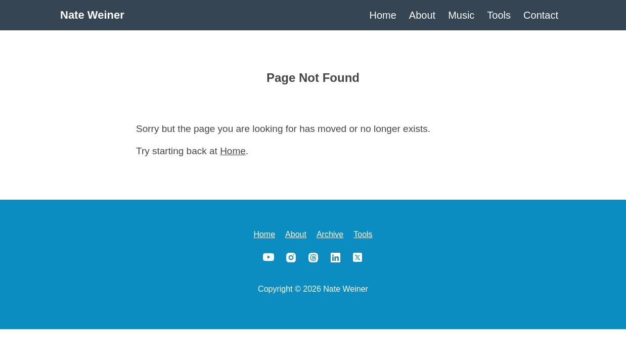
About (422, 15)
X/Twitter (357, 257)
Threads (313, 257)
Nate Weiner (92, 15)
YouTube (269, 257)
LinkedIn (335, 257)
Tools (499, 15)
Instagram (291, 257)
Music (461, 15)
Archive (330, 234)
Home (383, 15)
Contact (541, 15)
